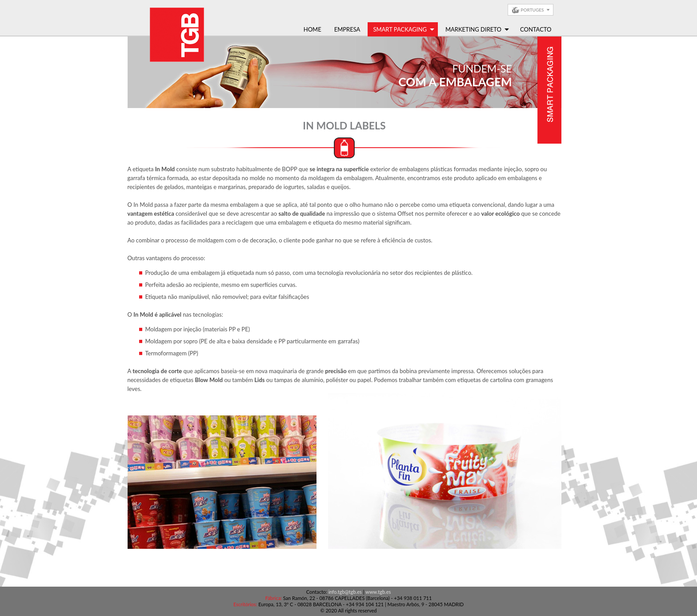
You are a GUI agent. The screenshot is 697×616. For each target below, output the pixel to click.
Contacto (536, 29)
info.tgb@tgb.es (345, 592)
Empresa (347, 29)
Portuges (532, 10)
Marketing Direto (477, 29)
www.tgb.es (378, 592)
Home (312, 29)
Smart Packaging (404, 29)
